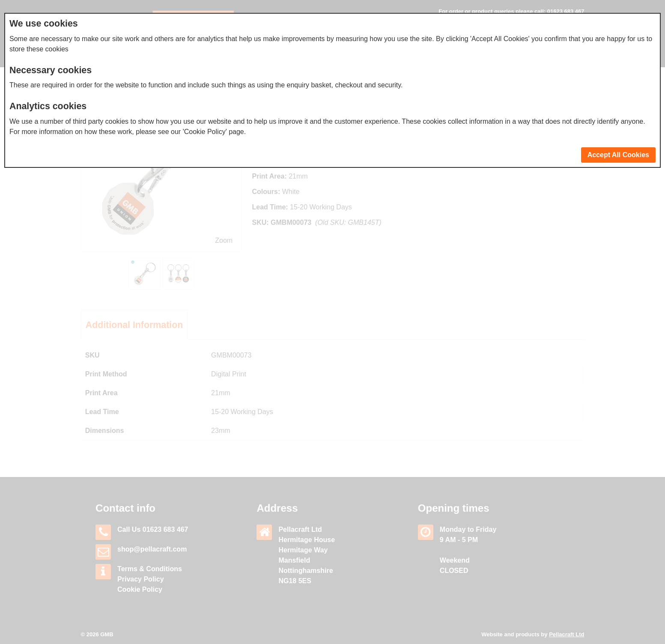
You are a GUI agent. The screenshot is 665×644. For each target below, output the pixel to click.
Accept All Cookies (618, 155)
